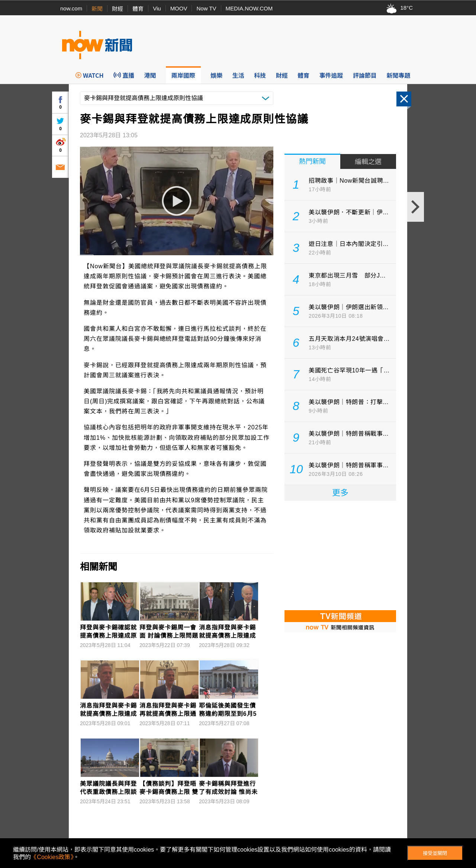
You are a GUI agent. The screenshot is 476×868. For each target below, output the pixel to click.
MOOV (179, 8)
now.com (71, 8)
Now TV (206, 8)
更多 (340, 493)
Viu (157, 8)
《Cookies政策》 (52, 857)
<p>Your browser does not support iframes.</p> (340, 555)
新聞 (97, 9)
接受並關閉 (435, 853)
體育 (138, 9)
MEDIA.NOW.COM (249, 8)
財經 (118, 9)
